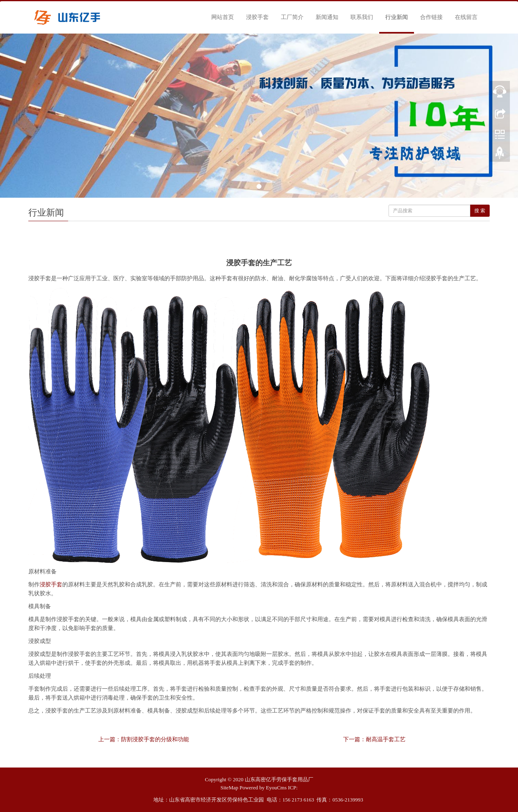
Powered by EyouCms (263, 788)
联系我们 (362, 17)
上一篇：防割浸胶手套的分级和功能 (144, 739)
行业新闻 (397, 17)
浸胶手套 (257, 17)
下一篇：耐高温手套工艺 (374, 739)
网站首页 (223, 17)
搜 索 (480, 211)
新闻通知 (327, 17)
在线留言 (466, 17)
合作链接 (431, 17)
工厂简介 (292, 17)
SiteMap (229, 788)
